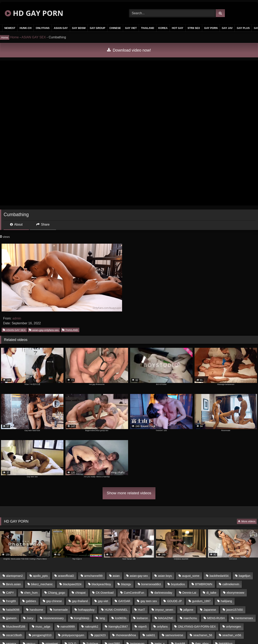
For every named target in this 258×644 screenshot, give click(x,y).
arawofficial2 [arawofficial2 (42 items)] (66, 576)
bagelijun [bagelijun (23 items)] (245, 576)
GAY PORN (211, 28)
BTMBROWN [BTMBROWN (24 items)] (204, 584)
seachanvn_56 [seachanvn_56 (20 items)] (203, 635)
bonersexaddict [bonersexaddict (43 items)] (151, 584)
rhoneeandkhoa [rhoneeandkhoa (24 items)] (126, 635)
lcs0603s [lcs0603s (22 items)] (121, 618)
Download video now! (129, 50)
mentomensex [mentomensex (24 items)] (244, 618)
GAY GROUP (97, 28)
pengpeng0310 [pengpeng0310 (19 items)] (42, 635)
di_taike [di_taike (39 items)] (211, 593)
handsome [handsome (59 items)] (36, 610)
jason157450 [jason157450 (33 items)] (235, 610)
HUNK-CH (25, 28)
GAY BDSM (79, 28)
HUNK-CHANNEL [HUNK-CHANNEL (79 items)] (116, 610)
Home (15, 37)
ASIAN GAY (61, 28)
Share (43, 224)
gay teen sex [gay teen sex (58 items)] (149, 601)
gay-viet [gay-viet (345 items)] (103, 601)
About (16, 224)
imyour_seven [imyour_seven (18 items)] (164, 610)
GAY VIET (131, 28)
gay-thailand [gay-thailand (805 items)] (80, 601)
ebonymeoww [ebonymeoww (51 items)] (236, 593)
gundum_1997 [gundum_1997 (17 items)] (201, 601)
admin (17, 318)
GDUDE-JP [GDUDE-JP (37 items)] (174, 601)
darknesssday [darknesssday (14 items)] (163, 593)
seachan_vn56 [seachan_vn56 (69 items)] (232, 635)
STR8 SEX (194, 28)
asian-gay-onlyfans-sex (44, 330)
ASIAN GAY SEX (34, 37)
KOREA (163, 28)
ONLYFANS (43, 28)
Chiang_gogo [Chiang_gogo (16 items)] (56, 593)
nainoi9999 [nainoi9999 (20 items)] (68, 627)
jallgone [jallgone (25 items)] (188, 610)
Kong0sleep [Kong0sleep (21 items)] (82, 618)
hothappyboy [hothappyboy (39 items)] (86, 610)
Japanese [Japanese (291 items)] (210, 610)
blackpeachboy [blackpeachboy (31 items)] (101, 584)
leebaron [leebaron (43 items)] (142, 618)
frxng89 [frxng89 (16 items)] (11, 601)
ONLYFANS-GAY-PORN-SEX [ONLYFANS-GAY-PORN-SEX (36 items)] (197, 627)
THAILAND (147, 28)
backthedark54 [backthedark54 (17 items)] (219, 576)
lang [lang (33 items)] (102, 618)
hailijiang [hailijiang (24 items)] (226, 601)
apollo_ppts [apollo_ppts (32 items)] (40, 576)
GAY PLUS (243, 28)
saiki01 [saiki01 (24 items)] (151, 635)
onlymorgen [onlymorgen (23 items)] (233, 627)
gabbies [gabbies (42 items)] (31, 601)
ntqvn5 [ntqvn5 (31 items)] (142, 627)
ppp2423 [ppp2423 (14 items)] (100, 635)
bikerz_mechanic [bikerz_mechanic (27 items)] (42, 584)
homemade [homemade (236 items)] (61, 610)
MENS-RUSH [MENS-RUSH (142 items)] (216, 618)
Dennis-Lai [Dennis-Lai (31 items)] (189, 593)
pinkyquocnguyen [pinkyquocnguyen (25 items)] (73, 635)
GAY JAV (227, 28)
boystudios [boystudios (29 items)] (178, 584)
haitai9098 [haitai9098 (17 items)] (13, 610)
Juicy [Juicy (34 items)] (30, 618)
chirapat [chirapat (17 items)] (80, 593)
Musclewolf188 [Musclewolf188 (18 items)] (16, 627)
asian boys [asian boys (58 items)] (165, 576)
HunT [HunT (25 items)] (141, 610)
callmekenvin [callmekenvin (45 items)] (231, 584)
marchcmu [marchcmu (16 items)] (190, 618)
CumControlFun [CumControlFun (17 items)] (134, 593)
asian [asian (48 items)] (116, 576)
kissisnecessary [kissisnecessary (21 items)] (54, 618)
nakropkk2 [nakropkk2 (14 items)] (92, 627)
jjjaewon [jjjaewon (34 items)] (11, 618)
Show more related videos (129, 493)
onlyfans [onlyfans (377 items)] (162, 627)
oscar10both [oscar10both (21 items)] (14, 635)
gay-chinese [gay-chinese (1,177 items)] (54, 601)
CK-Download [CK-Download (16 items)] (105, 593)
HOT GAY (178, 28)
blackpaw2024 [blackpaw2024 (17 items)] (72, 584)
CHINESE (115, 28)
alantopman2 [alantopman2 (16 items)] (14, 576)
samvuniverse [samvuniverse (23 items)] (174, 635)
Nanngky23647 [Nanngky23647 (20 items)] (118, 627)
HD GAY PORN (34, 13)
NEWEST (10, 28)
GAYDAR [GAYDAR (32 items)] (124, 601)
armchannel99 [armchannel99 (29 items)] (93, 576)
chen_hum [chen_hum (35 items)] (31, 593)
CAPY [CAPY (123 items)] (10, 593)
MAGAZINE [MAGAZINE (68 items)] (166, 618)
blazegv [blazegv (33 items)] (126, 584)
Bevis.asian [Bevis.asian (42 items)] (13, 584)
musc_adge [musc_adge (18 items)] (43, 627)
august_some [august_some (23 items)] (191, 576)
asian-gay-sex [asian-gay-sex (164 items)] (139, 576)
